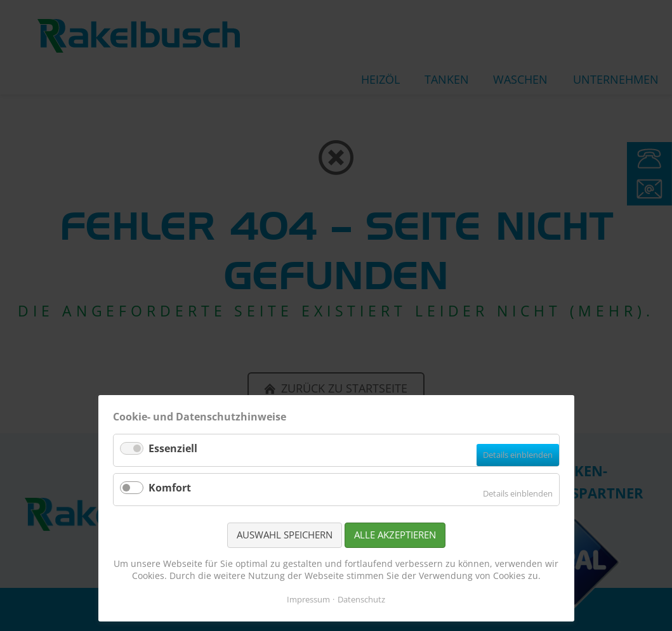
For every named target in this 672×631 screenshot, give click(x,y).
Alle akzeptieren (395, 535)
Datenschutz (361, 599)
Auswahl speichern (285, 535)
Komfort (170, 488)
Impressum (308, 599)
